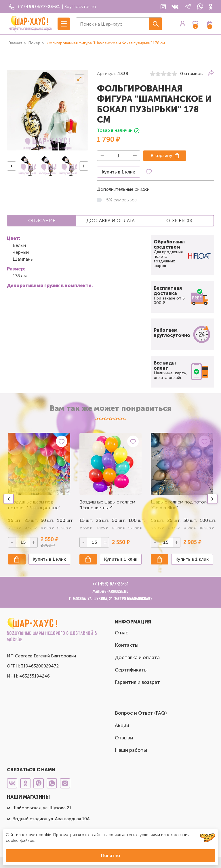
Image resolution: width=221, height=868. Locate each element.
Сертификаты (131, 670)
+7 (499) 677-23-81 (111, 584)
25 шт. (103, 520)
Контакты (127, 645)
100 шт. (64, 520)
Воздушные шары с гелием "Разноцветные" (107, 505)
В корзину (162, 156)
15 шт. (86, 520)
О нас (122, 633)
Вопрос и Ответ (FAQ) (141, 713)
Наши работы (131, 750)
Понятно (110, 855)
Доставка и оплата (137, 657)
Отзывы (124, 738)
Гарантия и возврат (137, 682)
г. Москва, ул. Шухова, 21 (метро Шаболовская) (111, 599)
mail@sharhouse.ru (111, 592)
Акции (122, 725)
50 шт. (119, 520)
